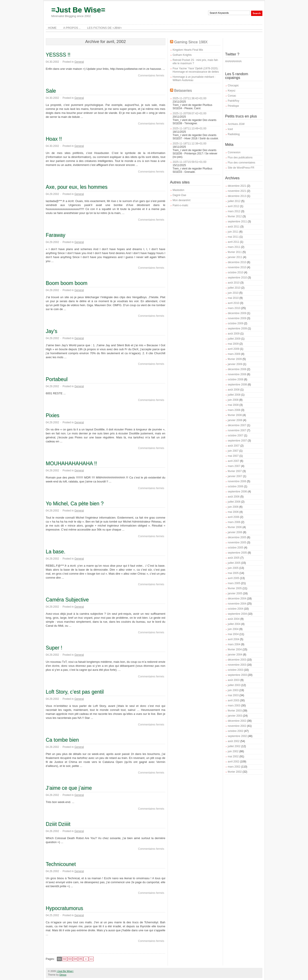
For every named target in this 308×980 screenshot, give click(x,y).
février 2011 (235, 252)
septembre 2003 (237, 675)
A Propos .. (72, 28)
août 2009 (234, 334)
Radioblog (234, 134)
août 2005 (234, 558)
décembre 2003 (237, 660)
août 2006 (234, 497)
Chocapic (233, 86)
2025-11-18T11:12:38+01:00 (190, 144)
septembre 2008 (237, 385)
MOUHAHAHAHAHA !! (71, 463)
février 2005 (235, 588)
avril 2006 (234, 517)
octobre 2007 (236, 436)
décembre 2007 (237, 425)
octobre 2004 (236, 609)
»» (91, 959)
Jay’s (52, 331)
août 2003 (234, 680)
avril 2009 (234, 349)
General (79, 62)
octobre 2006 (236, 486)
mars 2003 (234, 706)
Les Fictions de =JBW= (105, 28)
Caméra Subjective (67, 600)
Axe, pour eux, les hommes (77, 187)
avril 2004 (234, 639)
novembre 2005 (237, 542)
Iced (230, 129)
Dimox (63, 975)
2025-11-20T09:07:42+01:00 (190, 113)
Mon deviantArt (182, 200)
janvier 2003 (235, 716)
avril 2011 (234, 242)
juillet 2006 (234, 502)
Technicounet (61, 864)
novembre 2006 (237, 481)
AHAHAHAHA (233, 61)
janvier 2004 (235, 655)
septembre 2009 (237, 329)
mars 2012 (234, 211)
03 (70, 959)
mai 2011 (233, 237)
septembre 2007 (237, 441)
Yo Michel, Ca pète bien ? (75, 504)
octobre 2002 (236, 731)
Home (52, 28)
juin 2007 (233, 451)
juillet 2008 (234, 395)
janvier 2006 (235, 532)
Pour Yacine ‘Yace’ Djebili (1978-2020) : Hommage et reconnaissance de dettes (196, 70)
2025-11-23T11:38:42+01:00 (190, 98)
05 (81, 959)
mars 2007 (234, 466)
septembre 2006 (237, 492)
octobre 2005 (236, 548)
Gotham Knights (182, 55)
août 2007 (234, 446)
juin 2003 (233, 690)
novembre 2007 (237, 430)
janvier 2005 (235, 593)
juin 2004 (233, 629)
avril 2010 (234, 303)
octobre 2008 (236, 379)
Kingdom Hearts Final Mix (188, 50)
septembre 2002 (237, 736)
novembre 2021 (237, 191)
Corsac (232, 96)
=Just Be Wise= (78, 10)
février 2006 (235, 527)
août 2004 (234, 619)
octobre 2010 (236, 272)
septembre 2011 (237, 222)
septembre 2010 (237, 278)
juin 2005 (233, 568)
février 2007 (235, 471)
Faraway (56, 235)
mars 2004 (234, 644)
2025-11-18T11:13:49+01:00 (190, 128)
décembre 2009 (237, 313)
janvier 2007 (235, 476)
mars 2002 (234, 767)
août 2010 (234, 283)
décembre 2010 (237, 262)
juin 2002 (233, 751)
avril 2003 (234, 700)
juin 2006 (233, 507)
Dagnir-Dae (179, 195)
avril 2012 (234, 206)
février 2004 (235, 649)
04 (75, 959)
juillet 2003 (234, 685)
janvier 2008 (235, 420)
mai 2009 (233, 344)
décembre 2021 (237, 186)
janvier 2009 (235, 364)
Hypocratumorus (65, 908)
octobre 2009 (236, 323)
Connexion (234, 152)
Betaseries (183, 90)
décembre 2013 (237, 196)
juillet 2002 (234, 746)
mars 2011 (234, 247)
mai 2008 (233, 405)
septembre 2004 (237, 614)
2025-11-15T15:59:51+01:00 (190, 162)
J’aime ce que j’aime (69, 788)
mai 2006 (233, 512)
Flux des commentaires (242, 163)
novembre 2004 (237, 604)
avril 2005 (234, 578)
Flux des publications (240, 157)
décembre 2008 (237, 369)
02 (65, 959)
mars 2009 (234, 354)
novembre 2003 (237, 665)
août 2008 (234, 390)
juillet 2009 (234, 339)
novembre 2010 (237, 267)
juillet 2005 (234, 563)
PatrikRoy (234, 101)
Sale (51, 91)
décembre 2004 (237, 599)
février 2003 (235, 711)
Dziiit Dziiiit (58, 824)
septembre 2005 (237, 553)
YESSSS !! (58, 55)
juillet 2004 (234, 624)
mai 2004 (233, 634)
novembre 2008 (237, 374)
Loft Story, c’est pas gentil (75, 692)
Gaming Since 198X (191, 42)
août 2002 (234, 741)
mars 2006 (234, 522)
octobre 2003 (236, 670)
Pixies (53, 415)
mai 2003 (233, 695)
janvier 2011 (235, 257)
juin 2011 (233, 232)
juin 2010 (233, 293)
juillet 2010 (234, 288)
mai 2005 (233, 573)
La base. (56, 552)
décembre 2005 (237, 537)
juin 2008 (233, 400)
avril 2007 (234, 461)
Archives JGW (236, 124)
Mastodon (179, 190)
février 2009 (235, 359)
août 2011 (234, 227)
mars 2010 (234, 308)
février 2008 (235, 415)
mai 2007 (233, 456)
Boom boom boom (67, 283)
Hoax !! (54, 139)
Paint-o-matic (181, 205)
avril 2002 (234, 762)
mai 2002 (233, 756)
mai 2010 (233, 298)
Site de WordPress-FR (241, 168)
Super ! (54, 648)
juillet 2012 (234, 201)
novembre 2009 (237, 318)
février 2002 (235, 772)
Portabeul (57, 379)
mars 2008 (234, 410)
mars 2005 (234, 583)
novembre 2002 (237, 726)
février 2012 (235, 216)
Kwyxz (232, 91)
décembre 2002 (237, 721)
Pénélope (233, 106)
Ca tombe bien (62, 740)
